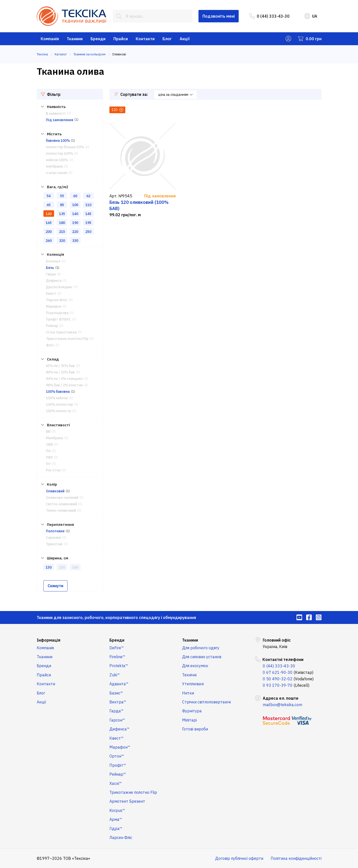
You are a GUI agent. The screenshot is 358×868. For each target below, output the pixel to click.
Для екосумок (195, 666)
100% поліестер (59, 404)
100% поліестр (58, 411)
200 (49, 232)
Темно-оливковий (61, 510)
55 (62, 196)
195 (88, 223)
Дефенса (54, 281)
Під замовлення (60, 120)
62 (88, 196)
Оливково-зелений (62, 498)
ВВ (48, 432)
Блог (167, 39)
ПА (48, 451)
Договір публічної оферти (239, 858)
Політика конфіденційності (296, 858)
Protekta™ (119, 666)
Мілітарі (189, 720)
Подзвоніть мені (219, 16)
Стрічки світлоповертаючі (206, 702)
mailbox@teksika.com (282, 705)
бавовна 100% (58, 141)
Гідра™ (116, 829)
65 (49, 205)
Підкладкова (57, 313)
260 (49, 241)
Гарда (51, 274)
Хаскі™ (116, 783)
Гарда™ (116, 711)
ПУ (48, 464)
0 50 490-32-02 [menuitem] (278, 679)
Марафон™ (120, 747)
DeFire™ (117, 648)
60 (75, 196)
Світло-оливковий (61, 504)
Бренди (98, 39)
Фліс (50, 345)
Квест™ (116, 738)
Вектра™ (118, 702)
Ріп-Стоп (53, 470)
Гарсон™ (117, 720)
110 (88, 205)
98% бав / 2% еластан (64, 385)
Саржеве (53, 538)
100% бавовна (58, 392)
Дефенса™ (119, 729)
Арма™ (116, 819)
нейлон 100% (57, 160)
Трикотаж (54, 544)
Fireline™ (117, 657)
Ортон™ (117, 756)
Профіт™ (118, 765)
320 (62, 241)
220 (75, 232)
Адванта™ (119, 684)
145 (88, 214)
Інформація (49, 640)
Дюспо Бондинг (59, 287)
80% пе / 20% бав (60, 372)
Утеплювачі (193, 684)
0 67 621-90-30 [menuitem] (278, 672)
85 (62, 205)
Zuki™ (115, 675)
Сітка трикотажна (61, 332)
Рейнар (52, 326)
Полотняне (55, 531)
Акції (185, 39)
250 (88, 232)
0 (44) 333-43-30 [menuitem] (269, 16)
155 (62, 567)
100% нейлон (57, 398)
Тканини (75, 39)
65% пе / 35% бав (60, 366)
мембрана (54, 166)
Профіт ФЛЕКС (58, 319)
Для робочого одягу (201, 648)
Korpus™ (117, 810)
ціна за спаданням (176, 95)
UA (311, 16)
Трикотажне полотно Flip (67, 339)
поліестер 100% (59, 153)
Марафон (54, 306)
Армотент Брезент (127, 801)
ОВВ (49, 444)
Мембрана (54, 438)
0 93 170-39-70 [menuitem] (278, 685)
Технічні (189, 675)
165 (49, 223)
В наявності (56, 113)
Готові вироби (195, 729)
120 (49, 214)
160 (75, 567)
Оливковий (55, 491)
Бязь (50, 268)
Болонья (53, 261)
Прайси (121, 39)
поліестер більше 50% (65, 147)
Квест (51, 293)
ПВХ (49, 457)
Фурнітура (192, 711)
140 (75, 214)
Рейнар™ (118, 774)
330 (75, 241)
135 (62, 214)
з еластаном (57, 173)
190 (75, 223)
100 (75, 205)
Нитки (188, 693)
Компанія (50, 39)
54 (49, 196)
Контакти (145, 39)
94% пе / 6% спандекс (65, 379)
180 (62, 223)
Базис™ (116, 693)
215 (62, 232)
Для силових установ (202, 657)
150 (49, 567)
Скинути (55, 586)
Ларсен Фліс (57, 300)
